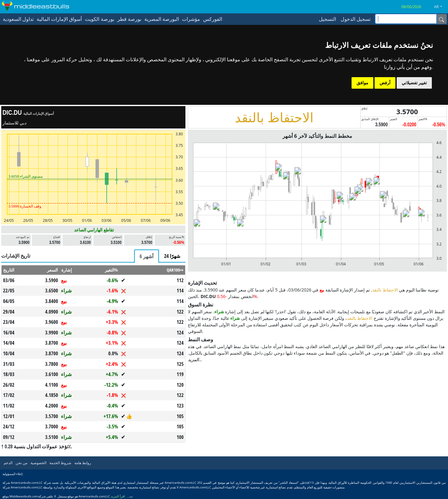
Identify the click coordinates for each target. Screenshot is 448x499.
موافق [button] (362, 83)
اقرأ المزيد (118, 496)
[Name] (441, 19)
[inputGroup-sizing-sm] (406, 19)
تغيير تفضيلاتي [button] (414, 83)
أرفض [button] (385, 83)
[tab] (147, 256)
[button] (440, 7)
